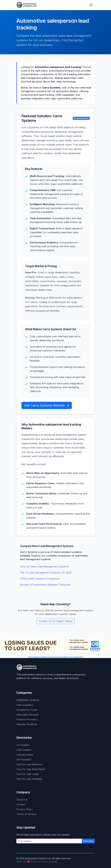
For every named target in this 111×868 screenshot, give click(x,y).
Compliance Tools (27, 710)
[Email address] (49, 841)
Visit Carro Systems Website (47, 405)
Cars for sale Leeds (28, 774)
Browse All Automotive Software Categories (45, 585)
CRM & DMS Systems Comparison (40, 579)
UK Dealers (23, 745)
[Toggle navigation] (91, 5)
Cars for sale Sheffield (29, 779)
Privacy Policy (25, 809)
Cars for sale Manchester (31, 769)
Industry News (25, 755)
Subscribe (88, 841)
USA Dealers (24, 750)
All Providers (24, 760)
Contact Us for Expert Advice (56, 621)
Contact (21, 804)
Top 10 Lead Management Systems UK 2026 (46, 573)
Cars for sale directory (29, 764)
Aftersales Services (27, 715)
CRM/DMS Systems (28, 700)
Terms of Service (26, 814)
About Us (22, 800)
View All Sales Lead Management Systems (44, 567)
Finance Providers (27, 719)
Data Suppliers (25, 705)
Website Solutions (27, 724)
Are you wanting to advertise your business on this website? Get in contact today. (56, 657)
